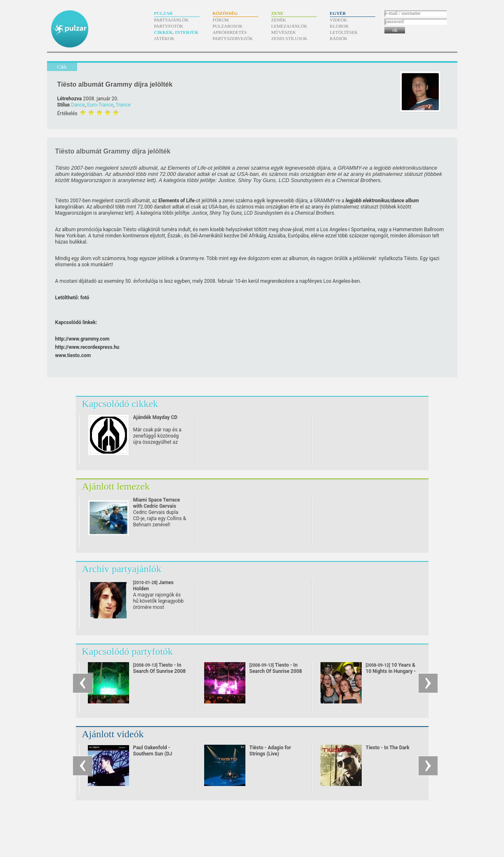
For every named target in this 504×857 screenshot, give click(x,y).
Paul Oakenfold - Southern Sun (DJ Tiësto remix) (153, 754)
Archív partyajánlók (122, 569)
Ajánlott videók (113, 734)
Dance (78, 105)
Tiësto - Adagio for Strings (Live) (270, 751)
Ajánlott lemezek (116, 486)
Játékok (165, 38)
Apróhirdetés (230, 32)
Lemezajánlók (289, 26)
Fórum (221, 20)
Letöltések (344, 32)
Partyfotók (169, 26)
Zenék (279, 20)
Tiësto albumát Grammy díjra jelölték (115, 84)
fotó (85, 298)
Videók (339, 20)
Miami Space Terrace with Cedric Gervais (157, 503)
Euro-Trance (100, 105)
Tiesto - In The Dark (388, 748)
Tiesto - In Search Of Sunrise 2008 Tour (160, 671)
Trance (123, 105)
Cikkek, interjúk (177, 32)
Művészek (284, 32)
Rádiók (339, 38)
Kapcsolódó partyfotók (128, 651)
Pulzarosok (228, 26)
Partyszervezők (233, 38)
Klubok (339, 26)
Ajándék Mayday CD (155, 417)
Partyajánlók (172, 20)
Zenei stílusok (290, 38)
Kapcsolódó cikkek (120, 404)
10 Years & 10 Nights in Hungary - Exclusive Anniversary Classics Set (391, 674)
